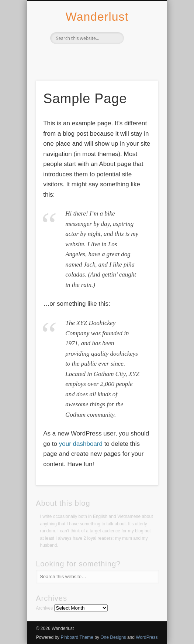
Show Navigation (140, 66)
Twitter (96, 57)
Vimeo (111, 57)
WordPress (147, 637)
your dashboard (81, 444)
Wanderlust (97, 17)
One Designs (113, 637)
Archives (44, 608)
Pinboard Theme (77, 637)
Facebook (81, 57)
